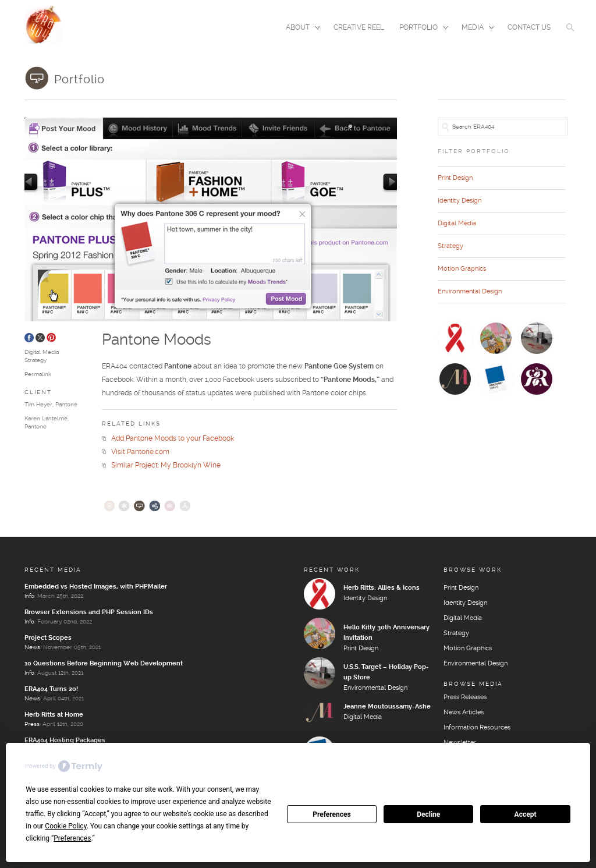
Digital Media (42, 352)
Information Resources (477, 728)
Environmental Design (470, 292)
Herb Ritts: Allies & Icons (382, 588)
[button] (570, 35)
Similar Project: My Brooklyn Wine (161, 465)
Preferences (332, 814)
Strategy (36, 360)
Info (29, 596)
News (32, 647)
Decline (428, 814)
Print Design (455, 178)
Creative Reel (359, 28)
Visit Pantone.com (136, 452)
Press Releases (465, 697)
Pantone (66, 405)
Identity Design (460, 201)
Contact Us (529, 28)
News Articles (464, 713)
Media (474, 29)
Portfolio (420, 29)
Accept (526, 814)
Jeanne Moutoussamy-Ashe (387, 707)
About (299, 29)
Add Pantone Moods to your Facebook (168, 439)
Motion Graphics (462, 269)
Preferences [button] (72, 838)
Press (32, 724)
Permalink (38, 374)
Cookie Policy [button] (65, 826)
